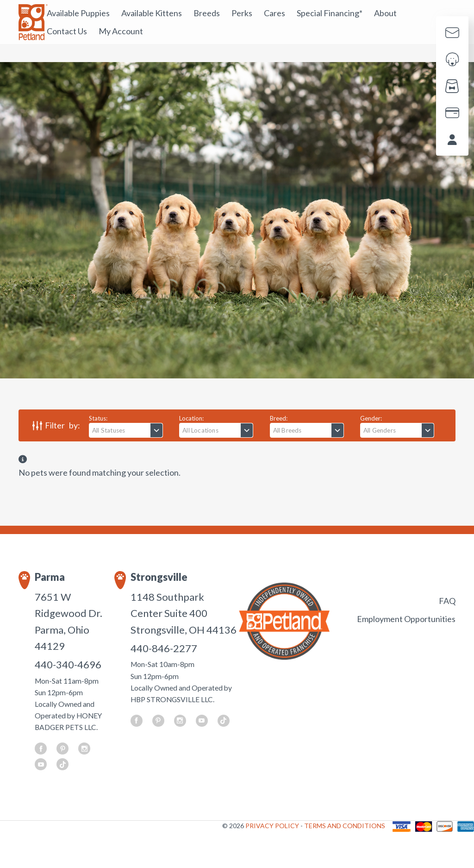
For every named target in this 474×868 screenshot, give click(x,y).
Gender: (371, 418)
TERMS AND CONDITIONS (345, 826)
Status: (98, 418)
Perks (242, 13)
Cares (274, 13)
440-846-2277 (164, 648)
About (385, 13)
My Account (121, 31)
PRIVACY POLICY (273, 826)
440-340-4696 (68, 664)
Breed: (279, 418)
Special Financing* (330, 13)
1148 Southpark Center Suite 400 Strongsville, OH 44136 (184, 613)
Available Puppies (78, 13)
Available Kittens (152, 13)
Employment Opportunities (406, 619)
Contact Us (67, 31)
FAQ (447, 601)
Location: (191, 418)
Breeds (207, 13)
